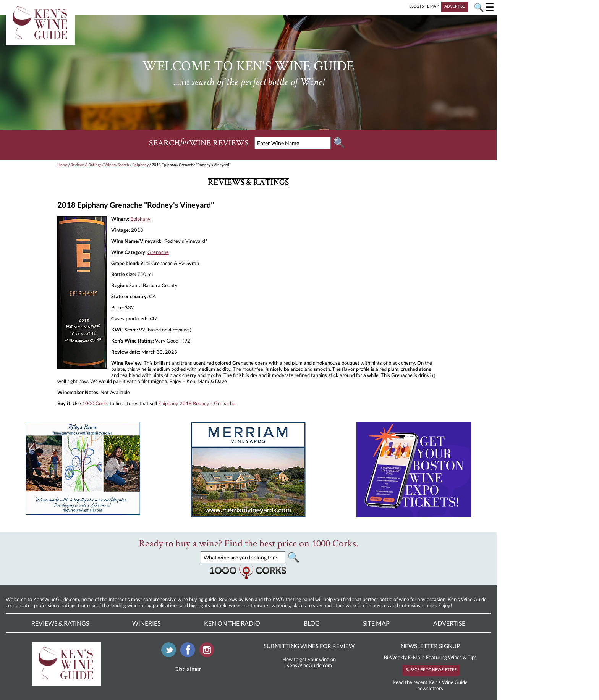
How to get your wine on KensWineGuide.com (309, 662)
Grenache (158, 252)
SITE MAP (430, 6)
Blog (312, 623)
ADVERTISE (455, 6)
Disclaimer (188, 669)
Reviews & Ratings (86, 165)
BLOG (414, 6)
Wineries (146, 623)
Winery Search (117, 165)
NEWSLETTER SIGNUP (430, 646)
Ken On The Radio (232, 623)
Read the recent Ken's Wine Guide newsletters (430, 685)
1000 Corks (95, 403)
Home (62, 165)
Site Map (376, 623)
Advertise (449, 623)
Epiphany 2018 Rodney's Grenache (197, 403)
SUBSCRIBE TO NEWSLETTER (431, 669)
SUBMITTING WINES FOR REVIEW (309, 646)
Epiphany (140, 165)
